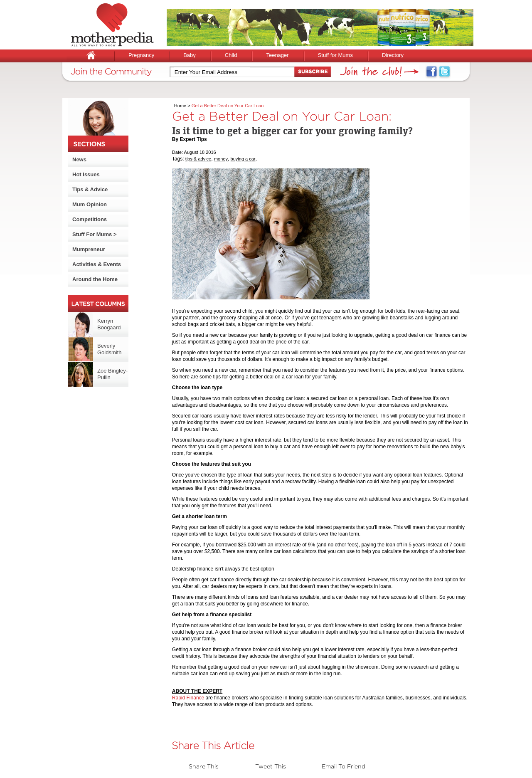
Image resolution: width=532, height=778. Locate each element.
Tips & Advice (90, 189)
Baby (190, 55)
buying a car (243, 159)
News (79, 159)
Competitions (90, 219)
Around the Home (95, 279)
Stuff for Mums (335, 55)
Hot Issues (86, 174)
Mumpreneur (89, 249)
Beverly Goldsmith (110, 349)
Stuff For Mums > (95, 234)
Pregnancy (141, 55)
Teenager (277, 55)
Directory (393, 55)
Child (231, 55)
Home (180, 106)
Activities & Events (97, 264)
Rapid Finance (188, 698)
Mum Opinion (90, 204)
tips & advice (198, 159)
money (221, 159)
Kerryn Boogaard (109, 324)
